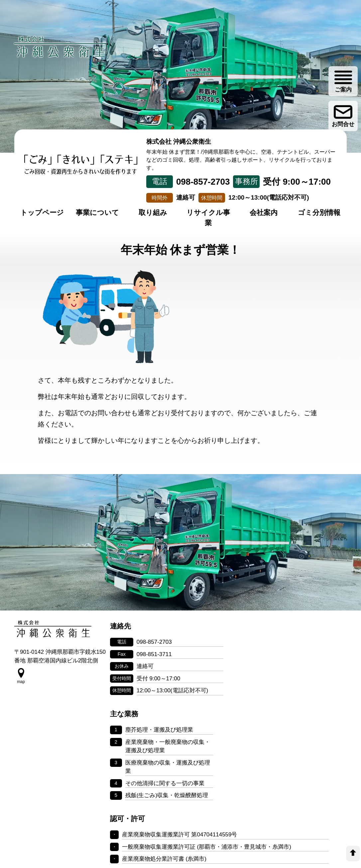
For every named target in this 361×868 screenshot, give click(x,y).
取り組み (153, 213)
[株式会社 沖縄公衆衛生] (61, 47)
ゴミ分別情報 (319, 213)
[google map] (21, 685)
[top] (353, 854)
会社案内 (264, 213)
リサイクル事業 (208, 218)
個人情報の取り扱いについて (180, 811)
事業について (97, 213)
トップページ (42, 213)
